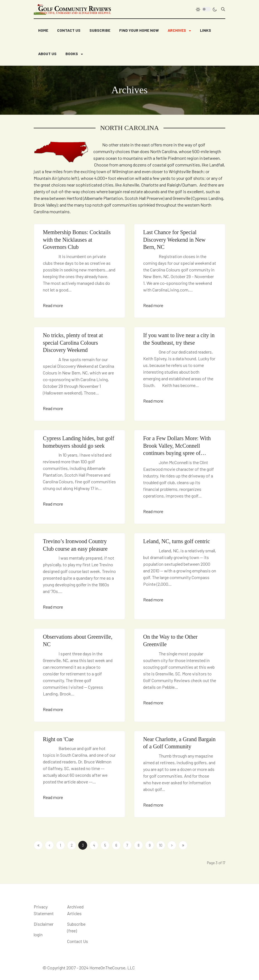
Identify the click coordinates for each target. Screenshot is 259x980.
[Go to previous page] (49, 845)
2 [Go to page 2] (72, 845)
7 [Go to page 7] (127, 845)
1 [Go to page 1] (60, 845)
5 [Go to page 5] (105, 845)
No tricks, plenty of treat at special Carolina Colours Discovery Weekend (73, 343)
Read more (53, 305)
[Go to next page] (172, 845)
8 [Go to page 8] (139, 845)
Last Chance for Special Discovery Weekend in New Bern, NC (174, 240)
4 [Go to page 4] (94, 845)
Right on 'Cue (58, 739)
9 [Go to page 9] (150, 845)
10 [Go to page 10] (161, 845)
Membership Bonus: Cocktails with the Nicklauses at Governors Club (77, 240)
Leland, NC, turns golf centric (177, 541)
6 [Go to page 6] (116, 845)
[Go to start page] (38, 845)
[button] (179, 31)
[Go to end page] (183, 845)
